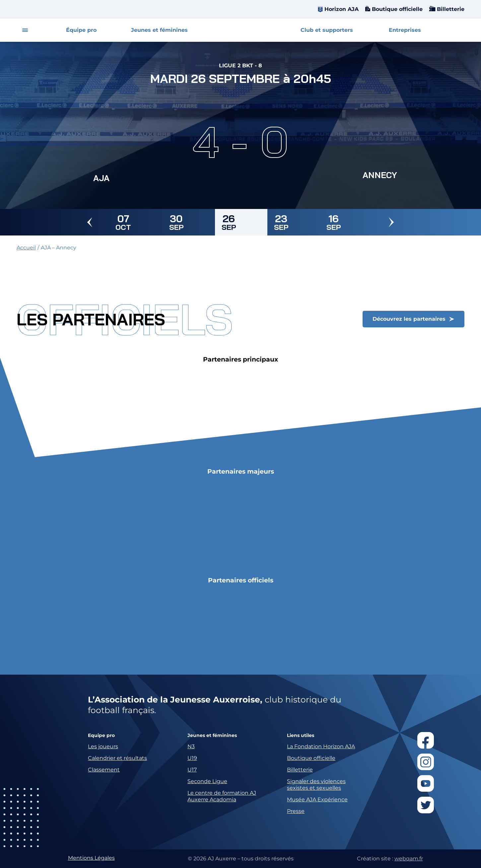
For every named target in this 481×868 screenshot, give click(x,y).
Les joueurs (103, 746)
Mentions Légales (91, 858)
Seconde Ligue (207, 781)
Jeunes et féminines (159, 30)
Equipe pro (101, 735)
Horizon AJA (342, 9)
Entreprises (405, 30)
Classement (104, 770)
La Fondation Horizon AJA (321, 746)
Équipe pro (81, 30)
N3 (191, 746)
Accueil (26, 248)
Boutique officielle (396, 9)
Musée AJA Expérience (317, 800)
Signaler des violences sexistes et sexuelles (316, 785)
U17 (192, 770)
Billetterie (450, 9)
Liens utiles (301, 735)
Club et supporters (327, 30)
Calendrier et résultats (117, 758)
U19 (192, 758)
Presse (296, 811)
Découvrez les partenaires (409, 319)
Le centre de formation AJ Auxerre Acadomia (222, 796)
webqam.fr (409, 859)
